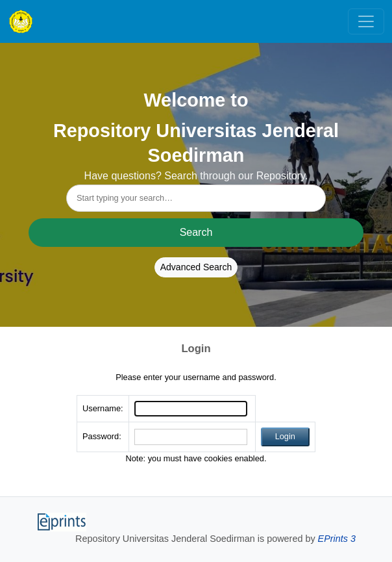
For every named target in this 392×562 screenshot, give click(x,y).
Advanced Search (196, 267)
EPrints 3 (337, 539)
